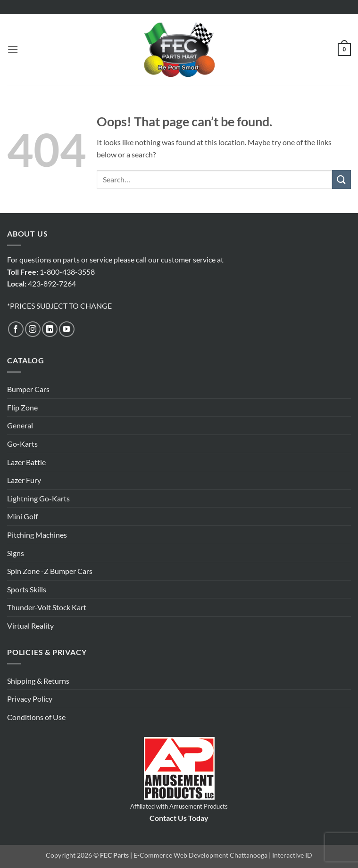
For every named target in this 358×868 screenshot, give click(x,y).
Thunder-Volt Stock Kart (47, 607)
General (20, 425)
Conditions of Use (36, 717)
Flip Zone (22, 407)
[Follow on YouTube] (67, 329)
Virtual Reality (30, 626)
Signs (16, 553)
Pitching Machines (37, 535)
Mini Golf (22, 516)
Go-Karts (22, 444)
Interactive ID (292, 855)
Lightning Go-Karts (38, 498)
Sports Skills (27, 589)
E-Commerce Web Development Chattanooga (200, 855)
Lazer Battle (26, 462)
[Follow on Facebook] (16, 329)
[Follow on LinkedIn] (50, 329)
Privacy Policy (30, 699)
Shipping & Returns (38, 681)
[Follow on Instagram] (33, 329)
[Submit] (341, 179)
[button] (13, 49)
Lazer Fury (24, 480)
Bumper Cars (28, 389)
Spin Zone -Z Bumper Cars (50, 571)
